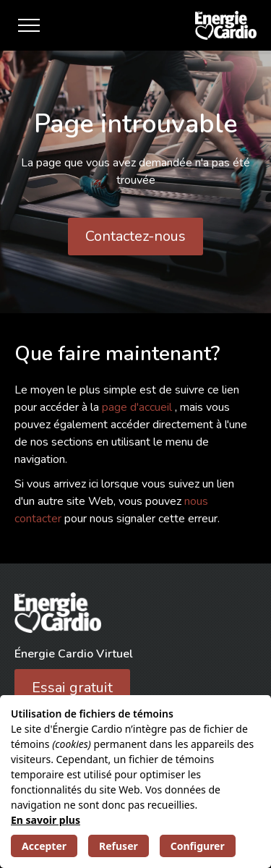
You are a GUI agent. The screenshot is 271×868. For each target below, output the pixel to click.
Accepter (44, 846)
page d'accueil (138, 407)
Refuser (119, 846)
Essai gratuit (72, 688)
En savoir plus (46, 820)
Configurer (198, 846)
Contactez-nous (135, 236)
